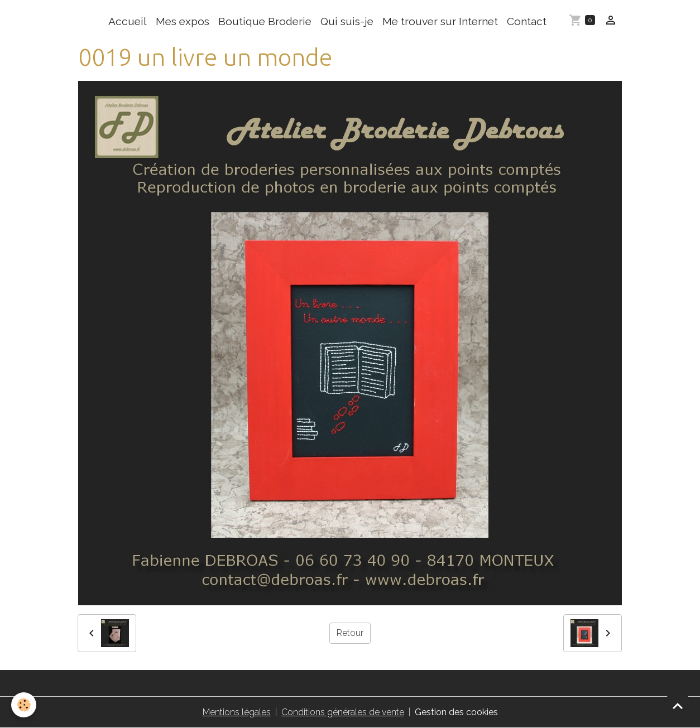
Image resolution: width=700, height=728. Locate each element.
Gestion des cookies (456, 712)
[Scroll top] (678, 706)
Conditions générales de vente (343, 712)
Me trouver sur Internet (440, 21)
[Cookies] (24, 705)
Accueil (128, 21)
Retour (350, 633)
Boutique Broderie (265, 21)
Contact (527, 21)
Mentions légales (237, 712)
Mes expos (183, 21)
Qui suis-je (347, 21)
